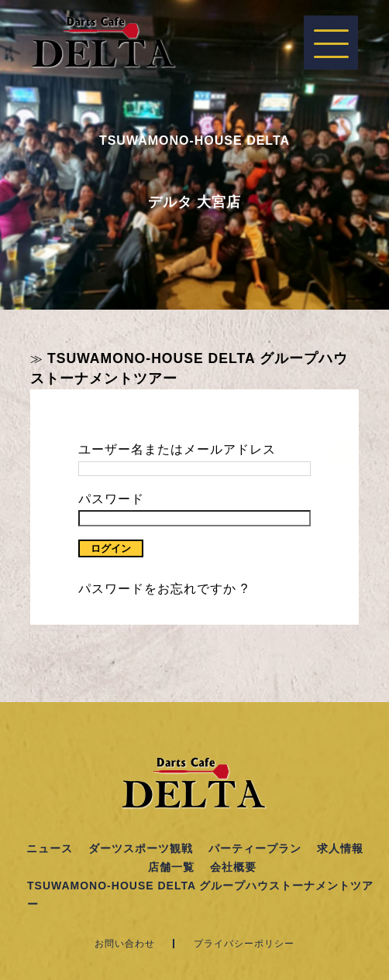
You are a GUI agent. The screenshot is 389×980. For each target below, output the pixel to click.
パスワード (111, 499)
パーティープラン (255, 848)
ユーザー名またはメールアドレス (177, 449)
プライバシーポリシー (244, 944)
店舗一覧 (171, 867)
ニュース (50, 848)
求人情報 (340, 848)
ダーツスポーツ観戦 (141, 848)
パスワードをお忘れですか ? (163, 589)
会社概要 (233, 867)
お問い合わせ (125, 944)
